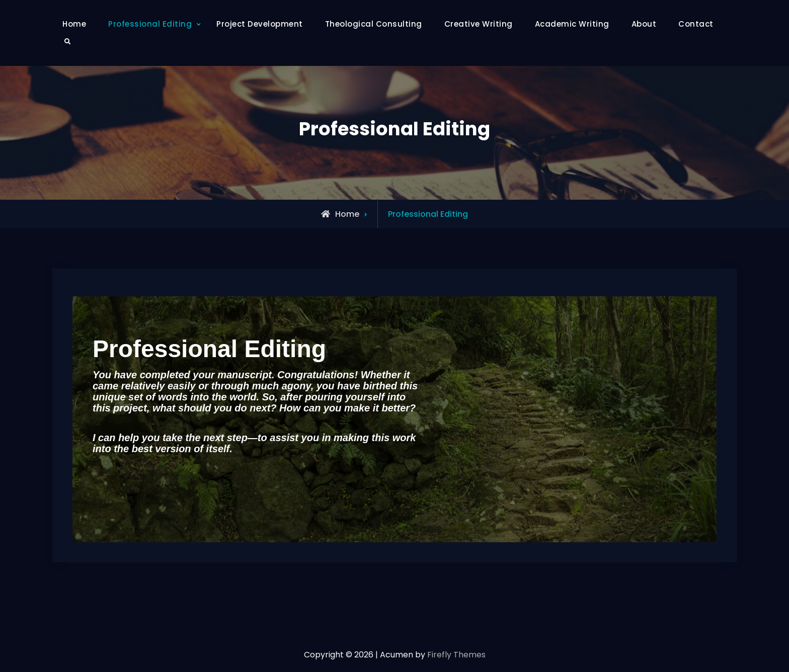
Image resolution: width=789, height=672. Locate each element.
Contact (696, 24)
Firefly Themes (456, 655)
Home (74, 24)
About (644, 24)
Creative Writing (479, 24)
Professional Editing (150, 24)
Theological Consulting (374, 24)
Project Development (260, 24)
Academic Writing (572, 24)
